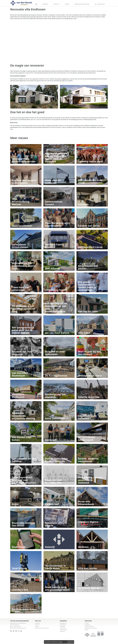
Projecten (45, 4)
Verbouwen (63, 625)
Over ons (37, 625)
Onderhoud (63, 628)
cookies (60, 642)
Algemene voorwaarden (91, 628)
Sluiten (70, 642)
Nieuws (67, 4)
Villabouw (62, 631)
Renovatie (62, 626)
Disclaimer (87, 625)
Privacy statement (89, 626)
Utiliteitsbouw (63, 630)
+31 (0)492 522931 (100, 4)
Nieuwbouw (63, 623)
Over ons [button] (56, 4)
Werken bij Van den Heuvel (82, 4)
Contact (87, 623)
